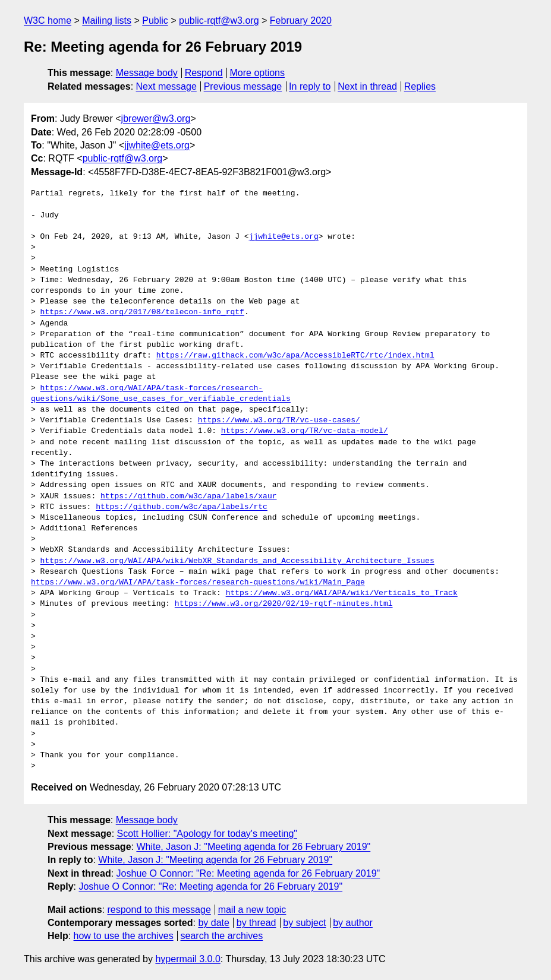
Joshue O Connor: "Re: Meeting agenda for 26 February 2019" (248, 873)
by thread (256, 923)
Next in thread (367, 86)
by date (213, 923)
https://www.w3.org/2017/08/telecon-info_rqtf (142, 312)
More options (258, 73)
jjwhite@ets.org (157, 145)
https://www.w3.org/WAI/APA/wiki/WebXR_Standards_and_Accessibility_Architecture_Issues (237, 561)
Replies (420, 86)
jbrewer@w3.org (156, 118)
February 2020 (301, 20)
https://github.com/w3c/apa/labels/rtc (182, 507)
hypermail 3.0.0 (188, 959)
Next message (166, 86)
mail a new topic (252, 910)
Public (155, 20)
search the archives (222, 936)
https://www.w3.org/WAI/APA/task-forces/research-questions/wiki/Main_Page (198, 583)
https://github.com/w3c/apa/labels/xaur (188, 497)
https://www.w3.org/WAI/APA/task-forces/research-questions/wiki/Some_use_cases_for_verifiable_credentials (161, 394)
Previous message (243, 86)
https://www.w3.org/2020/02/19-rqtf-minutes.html (284, 604)
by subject (304, 923)
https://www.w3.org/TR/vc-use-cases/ (279, 421)
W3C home (48, 20)
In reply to (310, 86)
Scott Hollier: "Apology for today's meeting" (207, 834)
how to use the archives (124, 936)
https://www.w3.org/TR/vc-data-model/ (305, 431)
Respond (204, 73)
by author (353, 923)
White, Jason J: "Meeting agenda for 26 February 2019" (253, 847)
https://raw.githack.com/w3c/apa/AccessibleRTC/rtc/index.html (295, 356)
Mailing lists (107, 20)
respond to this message (159, 910)
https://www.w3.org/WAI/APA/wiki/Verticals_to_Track (342, 593)
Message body (147, 73)
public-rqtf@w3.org (219, 20)
